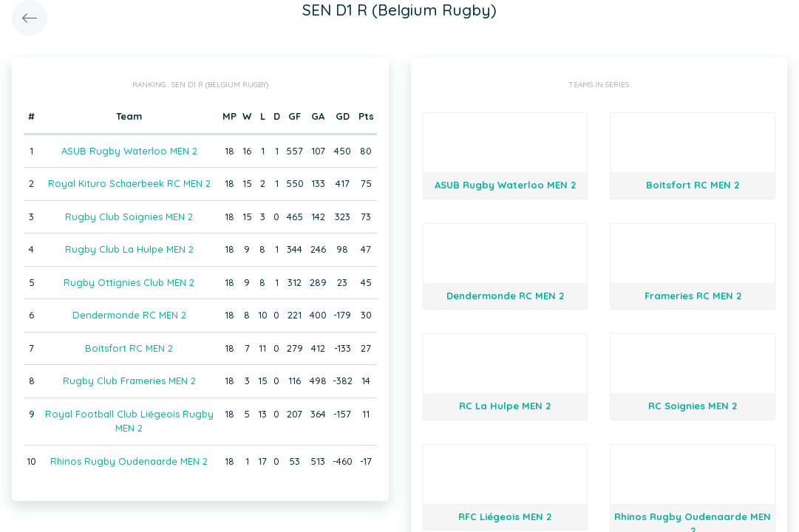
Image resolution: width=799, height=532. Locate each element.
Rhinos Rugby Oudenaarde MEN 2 (129, 461)
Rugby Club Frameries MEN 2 (129, 381)
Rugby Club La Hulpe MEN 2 (129, 249)
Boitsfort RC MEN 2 (129, 348)
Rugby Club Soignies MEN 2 (129, 216)
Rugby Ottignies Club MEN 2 (129, 282)
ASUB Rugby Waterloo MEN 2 (129, 151)
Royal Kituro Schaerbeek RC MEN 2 (129, 183)
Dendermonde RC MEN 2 (129, 315)
